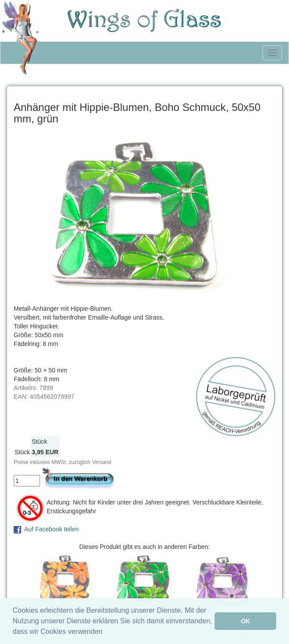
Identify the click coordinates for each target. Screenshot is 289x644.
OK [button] (245, 621)
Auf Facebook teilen (52, 529)
